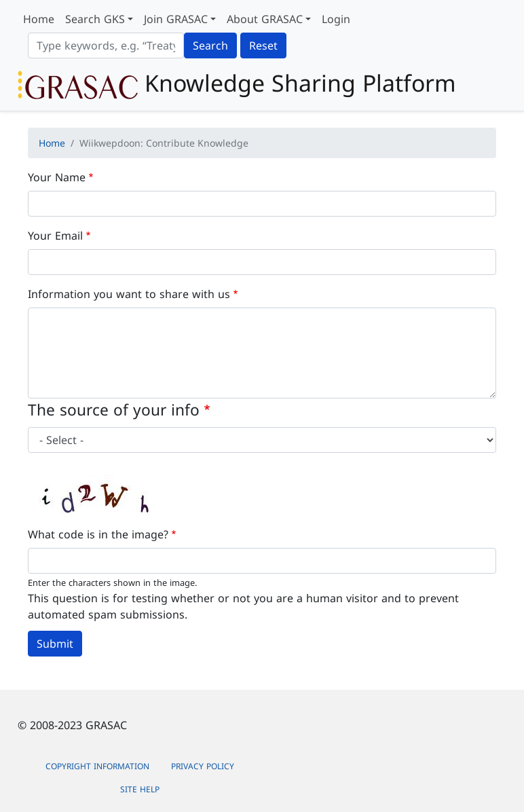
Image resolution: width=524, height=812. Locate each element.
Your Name (57, 177)
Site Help (140, 789)
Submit (55, 644)
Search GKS (95, 19)
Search (210, 45)
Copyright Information (97, 766)
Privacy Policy (203, 766)
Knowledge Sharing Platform (237, 85)
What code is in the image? (98, 534)
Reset (263, 45)
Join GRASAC (176, 19)
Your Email (55, 236)
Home (39, 19)
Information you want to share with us (129, 294)
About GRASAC (265, 19)
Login (336, 19)
